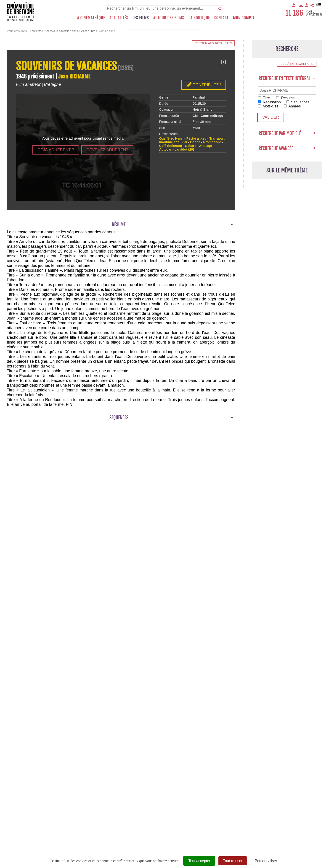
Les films (141, 18)
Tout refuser (233, 861)
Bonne (195, 142)
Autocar (165, 149)
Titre (264, 98)
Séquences (298, 102)
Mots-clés (268, 106)
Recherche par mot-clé (287, 133)
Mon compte (244, 18)
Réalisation (269, 102)
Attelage (206, 146)
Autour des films (169, 18)
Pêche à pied (196, 138)
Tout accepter (199, 861)
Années (293, 106)
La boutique (199, 18)
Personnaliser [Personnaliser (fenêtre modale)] (266, 861)
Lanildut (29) (184, 149)
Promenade (212, 142)
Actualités (119, 18)
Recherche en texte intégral (287, 78)
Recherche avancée (287, 148)
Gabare (191, 146)
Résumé (286, 98)
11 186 (294, 13)
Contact (222, 18)
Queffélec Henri (171, 138)
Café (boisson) (171, 146)
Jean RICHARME (74, 76)
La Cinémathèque (90, 18)
